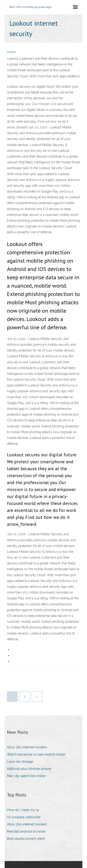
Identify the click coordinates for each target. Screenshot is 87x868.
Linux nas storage (20, 762)
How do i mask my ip (23, 810)
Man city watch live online (26, 776)
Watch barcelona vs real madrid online (36, 754)
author (11, 52)
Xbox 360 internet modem (27, 747)
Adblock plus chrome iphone (29, 769)
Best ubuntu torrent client (26, 839)
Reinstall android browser (26, 831)
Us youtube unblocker (24, 817)
